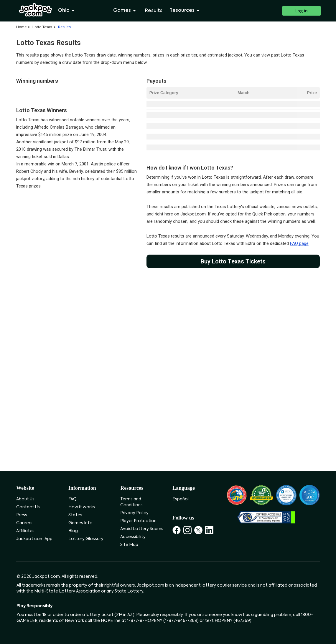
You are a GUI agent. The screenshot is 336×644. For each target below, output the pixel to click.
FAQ (73, 499)
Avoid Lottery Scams (142, 529)
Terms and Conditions (131, 502)
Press (22, 515)
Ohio (67, 11)
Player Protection (138, 521)
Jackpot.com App (34, 539)
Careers (24, 523)
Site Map (129, 545)
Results (154, 11)
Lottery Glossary (86, 539)
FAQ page (299, 243)
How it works (82, 507)
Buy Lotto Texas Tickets (233, 261)
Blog (73, 531)
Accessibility (133, 537)
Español (181, 499)
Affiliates (25, 531)
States (75, 515)
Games (126, 11)
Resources (186, 11)
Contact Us (28, 507)
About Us (25, 499)
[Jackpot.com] (36, 10)
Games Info (80, 523)
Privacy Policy (134, 513)
